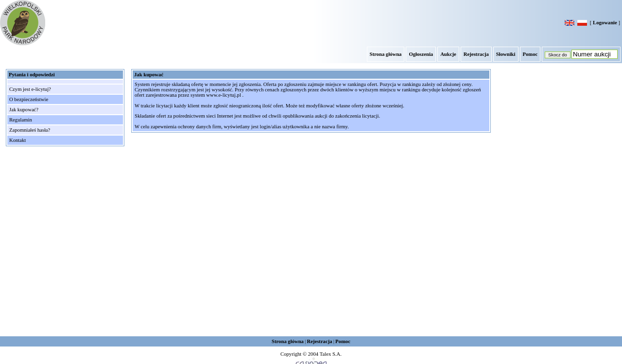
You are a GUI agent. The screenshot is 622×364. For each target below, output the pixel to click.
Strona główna (386, 54)
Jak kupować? (24, 110)
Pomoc (530, 54)
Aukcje (448, 54)
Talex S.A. (331, 354)
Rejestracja (476, 54)
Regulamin (21, 120)
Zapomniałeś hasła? (30, 130)
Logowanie (605, 23)
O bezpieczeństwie (29, 99)
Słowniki (506, 54)
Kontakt (17, 140)
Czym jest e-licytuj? (30, 89)
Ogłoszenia (421, 54)
